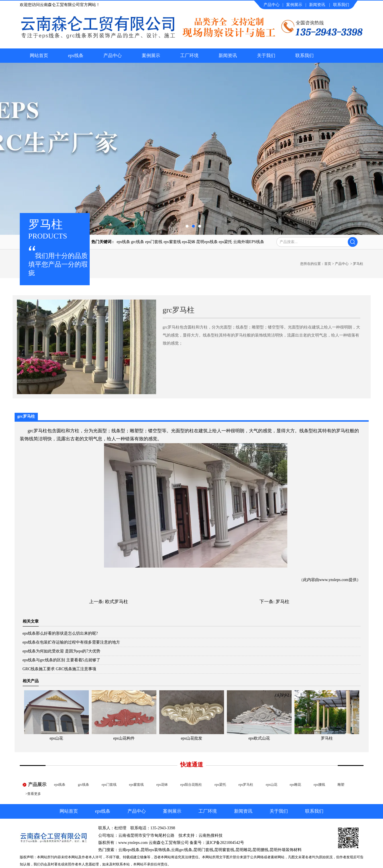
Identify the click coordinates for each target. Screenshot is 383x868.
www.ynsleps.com (334, 580)
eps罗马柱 (246, 785)
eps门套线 (154, 242)
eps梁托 (225, 242)
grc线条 (138, 242)
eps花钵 (189, 242)
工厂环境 (189, 55)
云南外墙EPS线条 (249, 242)
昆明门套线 (203, 850)
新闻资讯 (317, 5)
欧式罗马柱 (117, 602)
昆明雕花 (243, 850)
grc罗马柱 (38, 431)
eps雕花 (295, 785)
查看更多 (34, 794)
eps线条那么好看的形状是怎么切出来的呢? (60, 633)
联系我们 (341, 5)
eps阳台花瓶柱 (191, 785)
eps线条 (76, 55)
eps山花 (272, 785)
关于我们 (266, 55)
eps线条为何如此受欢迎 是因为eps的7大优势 (62, 651)
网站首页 (39, 55)
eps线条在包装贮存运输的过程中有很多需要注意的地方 (71, 642)
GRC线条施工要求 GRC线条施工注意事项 (59, 669)
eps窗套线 (172, 242)
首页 (328, 264)
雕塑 (341, 785)
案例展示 (294, 5)
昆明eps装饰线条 (155, 850)
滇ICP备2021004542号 (225, 843)
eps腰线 (319, 785)
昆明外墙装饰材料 (286, 850)
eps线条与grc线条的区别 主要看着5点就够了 (61, 660)
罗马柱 (282, 602)
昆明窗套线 (224, 850)
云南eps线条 (129, 850)
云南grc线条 (182, 850)
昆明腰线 (260, 850)
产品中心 (272, 5)
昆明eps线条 (207, 242)
